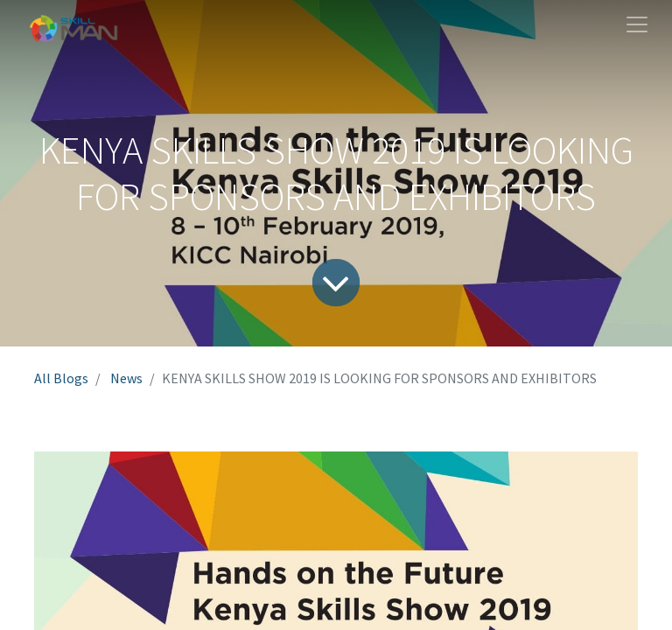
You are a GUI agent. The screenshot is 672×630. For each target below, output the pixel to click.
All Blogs (61, 378)
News (126, 378)
